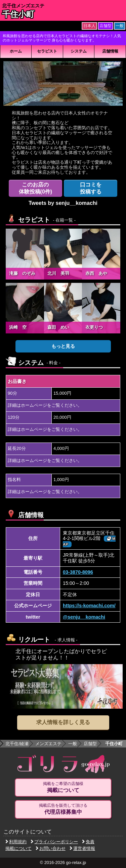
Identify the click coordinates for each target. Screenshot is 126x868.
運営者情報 (82, 848)
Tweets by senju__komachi (63, 203)
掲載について (18, 848)
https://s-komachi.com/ (89, 606)
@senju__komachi (84, 617)
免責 (88, 842)
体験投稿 (36, 188)
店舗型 (90, 744)
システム (79, 51)
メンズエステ (48, 744)
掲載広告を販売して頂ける (63, 809)
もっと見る (63, 346)
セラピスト (47, 51)
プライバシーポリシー (54, 842)
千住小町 (18, 14)
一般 (73, 744)
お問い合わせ (51, 848)
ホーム (16, 51)
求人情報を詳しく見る (63, 722)
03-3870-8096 (78, 572)
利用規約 (16, 842)
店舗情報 (110, 51)
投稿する (91, 188)
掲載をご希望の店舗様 (63, 787)
